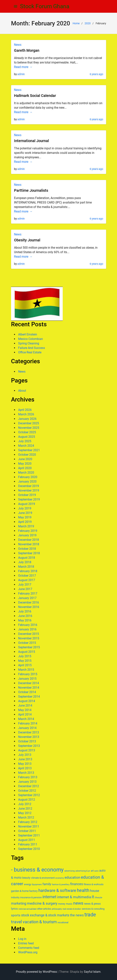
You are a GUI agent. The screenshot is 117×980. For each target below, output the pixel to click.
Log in (22, 939)
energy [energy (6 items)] (28, 884)
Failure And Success (32, 348)
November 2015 (29, 638)
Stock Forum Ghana (45, 6)
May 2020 (25, 464)
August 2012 (27, 800)
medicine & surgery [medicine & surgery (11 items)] (42, 903)
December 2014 (29, 683)
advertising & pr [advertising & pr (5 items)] (83, 871)
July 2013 (25, 755)
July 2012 (25, 804)
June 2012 (25, 809)
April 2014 (25, 714)
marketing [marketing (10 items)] (19, 903)
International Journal (31, 141)
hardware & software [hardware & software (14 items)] (57, 890)
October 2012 (27, 791)
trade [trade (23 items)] (90, 915)
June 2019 (25, 513)
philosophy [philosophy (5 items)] (57, 909)
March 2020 (26, 473)
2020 (88, 23)
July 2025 (25, 441)
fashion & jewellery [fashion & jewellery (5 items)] (61, 885)
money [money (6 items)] (62, 904)
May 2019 (25, 517)
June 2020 (25, 459)
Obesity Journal (27, 240)
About (22, 391)
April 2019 (25, 522)
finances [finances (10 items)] (77, 884)
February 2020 (28, 477)
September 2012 (29, 795)
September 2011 (29, 835)
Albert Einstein (28, 334)
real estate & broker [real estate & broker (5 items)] (72, 909)
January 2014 (27, 728)
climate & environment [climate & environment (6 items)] (43, 878)
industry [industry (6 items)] (15, 897)
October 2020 (27, 455)
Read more (21, 67)
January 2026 (27, 419)
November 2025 (29, 428)
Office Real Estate (30, 352)
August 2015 (27, 652)
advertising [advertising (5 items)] (70, 871)
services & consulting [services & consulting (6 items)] (93, 909)
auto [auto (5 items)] (96, 871)
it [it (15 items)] (93, 897)
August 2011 (27, 840)
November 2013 (29, 737)
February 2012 (28, 822)
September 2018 (29, 553)
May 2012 (25, 813)
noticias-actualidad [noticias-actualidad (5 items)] (27, 909)
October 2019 (27, 495)
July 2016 (25, 611)
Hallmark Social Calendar (35, 96)
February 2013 (28, 777)
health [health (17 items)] (83, 890)
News (18, 45)
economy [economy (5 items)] (60, 878)
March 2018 (26, 567)
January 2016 (27, 629)
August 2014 (27, 701)
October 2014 (27, 692)
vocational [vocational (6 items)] (63, 922)
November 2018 (29, 544)
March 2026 (26, 414)
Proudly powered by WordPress (36, 972)
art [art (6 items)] (92, 871)
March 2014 (26, 719)
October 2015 (27, 643)
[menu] (16, 6)
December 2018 (29, 540)
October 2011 (27, 831)
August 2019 (27, 504)
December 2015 (29, 634)
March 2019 (26, 526)
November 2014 (29, 688)
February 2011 (28, 844)
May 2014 (25, 710)
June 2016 (25, 616)
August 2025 (27, 437)
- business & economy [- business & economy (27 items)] (37, 870)
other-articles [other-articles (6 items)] (44, 909)
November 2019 (29, 490)
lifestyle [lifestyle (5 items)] (98, 898)
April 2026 (25, 410)
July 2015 (25, 656)
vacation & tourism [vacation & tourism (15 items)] (40, 922)
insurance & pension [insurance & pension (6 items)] (31, 897)
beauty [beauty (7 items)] (26, 878)
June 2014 (25, 706)
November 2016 (29, 607)
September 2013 (29, 746)
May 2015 (25, 661)
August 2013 (27, 750)
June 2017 (25, 589)
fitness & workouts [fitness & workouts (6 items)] (94, 884)
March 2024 (26, 446)
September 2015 (29, 647)
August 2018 (27, 558)
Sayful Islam (92, 972)
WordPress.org (28, 952)
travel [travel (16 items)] (16, 922)
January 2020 (27, 482)
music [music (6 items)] (69, 904)
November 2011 (29, 826)
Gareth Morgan (27, 50)
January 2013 (27, 782)
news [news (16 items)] (78, 903)
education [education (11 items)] (72, 877)
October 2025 (27, 432)
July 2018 (25, 562)
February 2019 (28, 531)
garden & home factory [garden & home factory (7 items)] (24, 891)
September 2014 (29, 697)
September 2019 (29, 499)
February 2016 (28, 625)
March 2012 (26, 818)
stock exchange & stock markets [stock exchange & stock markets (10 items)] (45, 915)
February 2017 (28, 594)
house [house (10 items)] (95, 891)
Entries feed (26, 943)
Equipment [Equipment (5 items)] (37, 885)
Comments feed (29, 948)
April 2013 (25, 768)
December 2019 (29, 486)
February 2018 (28, 571)
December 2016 (29, 602)
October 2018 (27, 549)
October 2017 (27, 576)
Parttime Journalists (31, 190)
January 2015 (27, 679)
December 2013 (29, 732)
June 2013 (25, 759)
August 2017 (27, 580)
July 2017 (25, 585)
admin (21, 74)
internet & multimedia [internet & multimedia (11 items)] (74, 897)
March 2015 (26, 670)
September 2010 (29, 849)
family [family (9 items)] (47, 884)
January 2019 (27, 535)
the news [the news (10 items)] (77, 915)
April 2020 (25, 468)
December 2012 (29, 786)
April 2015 (25, 665)
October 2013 (27, 741)
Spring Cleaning (29, 343)
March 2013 (26, 773)
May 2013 (25, 764)
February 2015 (28, 674)
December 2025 (29, 423)
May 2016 (25, 620)
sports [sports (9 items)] (16, 915)
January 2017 (27, 598)
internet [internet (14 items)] (49, 897)
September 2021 (29, 450)
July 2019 (25, 508)
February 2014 (28, 723)
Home (76, 23)
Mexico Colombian (31, 339)
